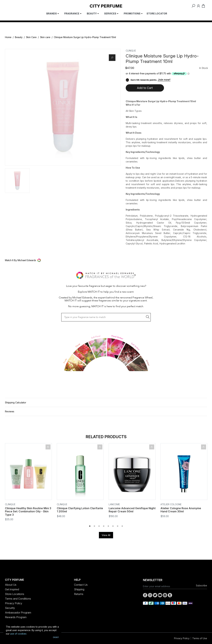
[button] (106, 260)
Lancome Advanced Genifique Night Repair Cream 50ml (132, 510)
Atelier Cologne (171, 504)
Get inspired (12, 589)
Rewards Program (16, 617)
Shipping (79, 589)
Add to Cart (145, 88)
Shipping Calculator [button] (16, 402)
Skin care (45, 37)
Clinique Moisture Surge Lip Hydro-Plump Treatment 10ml (85, 37)
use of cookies (18, 634)
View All (106, 535)
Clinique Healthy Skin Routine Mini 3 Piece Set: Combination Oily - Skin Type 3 (28, 512)
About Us (11, 585)
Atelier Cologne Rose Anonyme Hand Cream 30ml (181, 510)
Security (10, 608)
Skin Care (31, 37)
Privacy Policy (14, 603)
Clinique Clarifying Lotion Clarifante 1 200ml (80, 510)
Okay (56, 637)
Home (8, 37)
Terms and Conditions (18, 599)
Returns (79, 594)
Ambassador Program (18, 613)
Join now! (164, 80)
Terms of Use (200, 638)
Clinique (131, 51)
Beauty (19, 37)
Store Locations (15, 594)
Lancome (114, 504)
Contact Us (81, 585)
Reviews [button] (10, 411)
